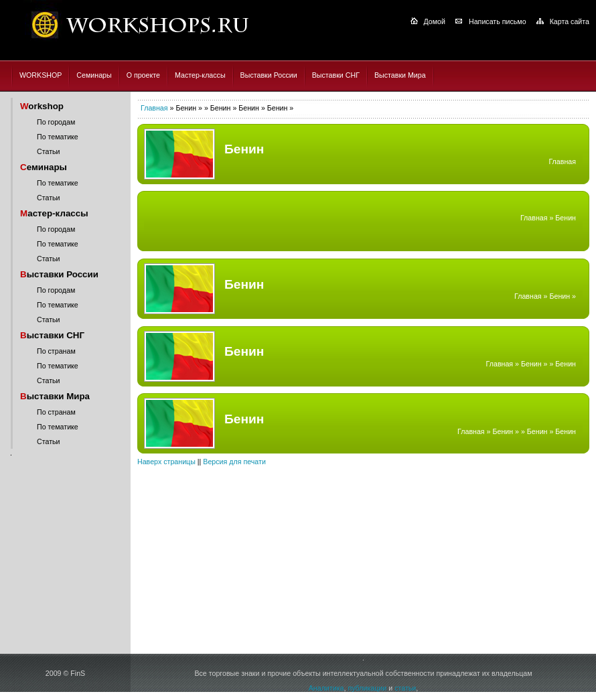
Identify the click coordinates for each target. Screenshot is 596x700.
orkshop (42, 106)
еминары (44, 167)
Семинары (94, 75)
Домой (435, 21)
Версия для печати (234, 462)
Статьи (49, 151)
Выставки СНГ (336, 75)
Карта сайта (570, 21)
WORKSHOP (41, 75)
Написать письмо (498, 21)
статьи (405, 688)
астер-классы (54, 213)
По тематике (58, 137)
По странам (56, 351)
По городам (56, 122)
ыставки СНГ (52, 335)
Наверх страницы (166, 462)
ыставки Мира (55, 396)
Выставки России (269, 75)
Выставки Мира (400, 75)
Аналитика (326, 688)
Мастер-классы (200, 75)
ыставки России (59, 274)
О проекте (143, 75)
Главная (154, 108)
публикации (367, 688)
